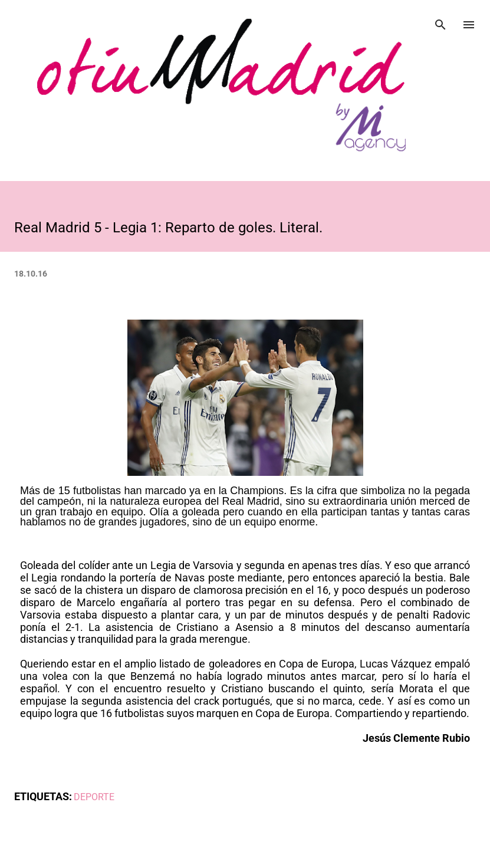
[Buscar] (440, 21)
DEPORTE (94, 797)
